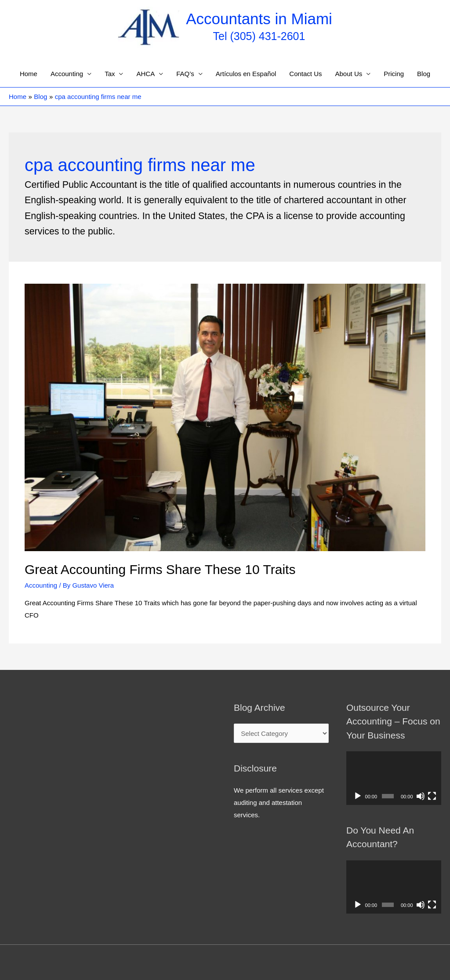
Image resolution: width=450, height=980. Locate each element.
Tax (110, 74)
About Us (349, 74)
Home (29, 74)
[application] (394, 778)
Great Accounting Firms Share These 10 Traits (160, 569)
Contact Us (305, 74)
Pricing (394, 74)
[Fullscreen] (432, 796)
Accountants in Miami (259, 19)
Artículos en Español (246, 74)
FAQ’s (185, 74)
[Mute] (421, 796)
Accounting (67, 74)
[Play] (358, 796)
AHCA (145, 74)
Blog (424, 74)
